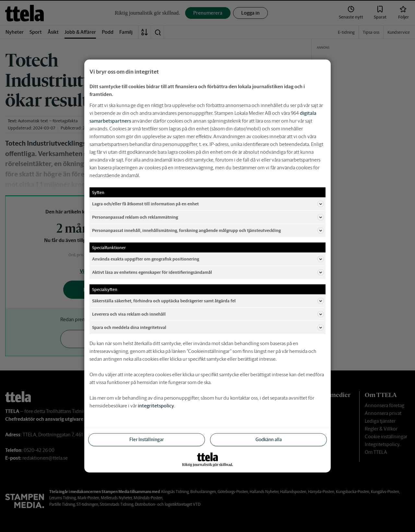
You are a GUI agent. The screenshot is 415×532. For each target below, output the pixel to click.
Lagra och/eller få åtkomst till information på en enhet (208, 204)
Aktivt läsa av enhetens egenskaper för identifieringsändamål (208, 272)
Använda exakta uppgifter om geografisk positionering (208, 259)
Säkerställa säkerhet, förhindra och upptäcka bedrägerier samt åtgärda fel (208, 301)
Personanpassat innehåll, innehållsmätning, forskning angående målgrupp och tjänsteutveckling (208, 231)
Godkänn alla (269, 440)
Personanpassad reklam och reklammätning (208, 217)
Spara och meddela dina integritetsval (208, 328)
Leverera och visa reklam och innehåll (208, 314)
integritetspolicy (156, 406)
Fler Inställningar (147, 440)
